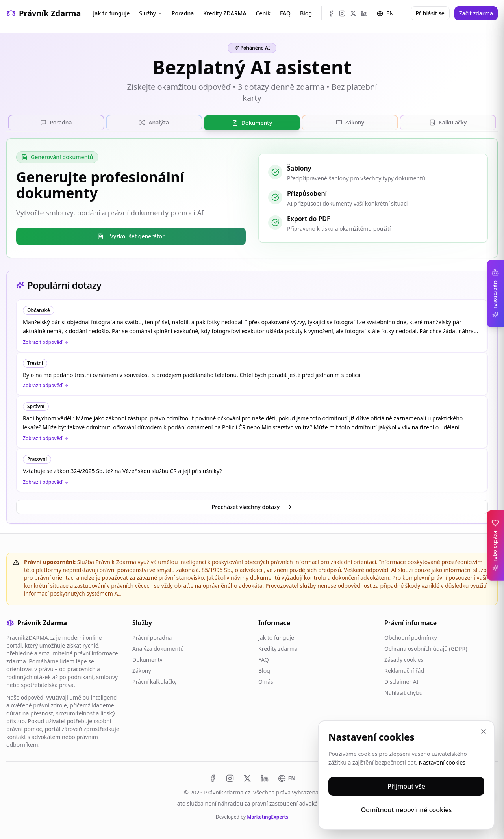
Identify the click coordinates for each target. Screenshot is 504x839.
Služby (151, 13)
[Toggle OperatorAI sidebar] (495, 294)
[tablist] (252, 123)
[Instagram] (342, 13)
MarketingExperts (268, 817)
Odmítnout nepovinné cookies (407, 810)
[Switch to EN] (287, 778)
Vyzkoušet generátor (131, 236)
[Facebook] (331, 13)
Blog (306, 13)
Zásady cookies (404, 660)
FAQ (285, 13)
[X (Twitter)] (353, 13)
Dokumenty (147, 660)
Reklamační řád (404, 671)
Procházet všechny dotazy (252, 507)
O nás (266, 682)
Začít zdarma (476, 13)
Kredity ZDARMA (225, 13)
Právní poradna (152, 638)
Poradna (183, 13)
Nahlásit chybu (403, 693)
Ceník (263, 13)
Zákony (142, 671)
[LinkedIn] (364, 13)
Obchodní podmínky (411, 638)
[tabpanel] (252, 198)
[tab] (56, 122)
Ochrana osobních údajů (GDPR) (426, 649)
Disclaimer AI (401, 682)
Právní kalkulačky (155, 682)
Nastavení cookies (442, 762)
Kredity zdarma (278, 649)
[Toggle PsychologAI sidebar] (495, 545)
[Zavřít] (484, 731)
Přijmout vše (406, 786)
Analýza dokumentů (158, 649)
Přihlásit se (430, 13)
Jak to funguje (111, 13)
